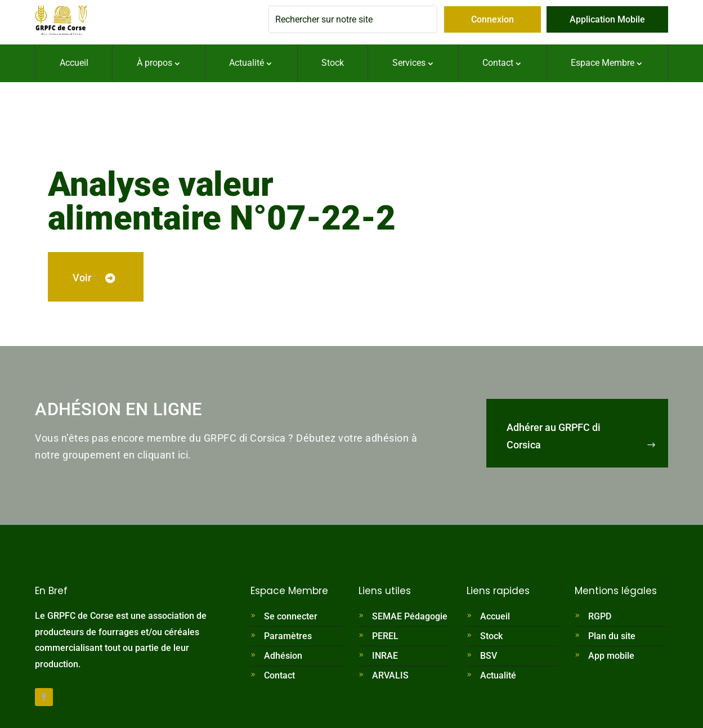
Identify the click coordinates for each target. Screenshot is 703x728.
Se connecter (291, 619)
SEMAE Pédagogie (410, 619)
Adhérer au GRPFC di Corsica (554, 438)
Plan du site (612, 638)
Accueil (495, 619)
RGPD (600, 619)
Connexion (492, 19)
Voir (90, 279)
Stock (491, 638)
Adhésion (283, 658)
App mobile (611, 658)
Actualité (498, 678)
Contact (279, 678)
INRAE (385, 658)
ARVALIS (390, 678)
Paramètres (288, 638)
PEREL (385, 638)
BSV (489, 658)
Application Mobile (607, 19)
